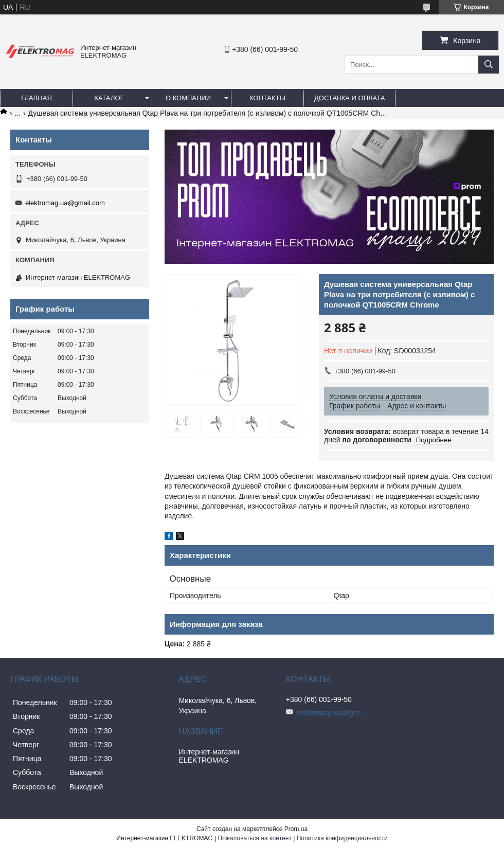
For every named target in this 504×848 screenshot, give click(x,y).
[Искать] (489, 65)
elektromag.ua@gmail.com (65, 203)
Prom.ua (296, 829)
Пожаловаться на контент (255, 838)
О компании (188, 98)
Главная (37, 98)
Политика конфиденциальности (342, 838)
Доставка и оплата (349, 98)
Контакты (267, 98)
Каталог (109, 98)
